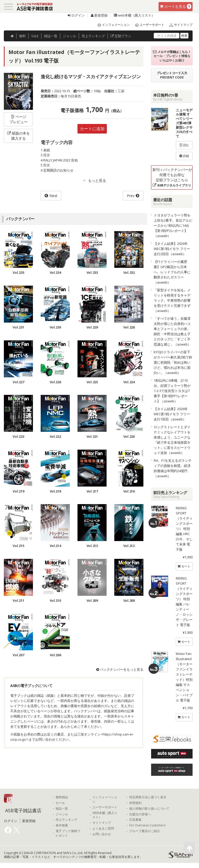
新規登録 (99, 15)
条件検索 (62, 825)
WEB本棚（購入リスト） (105, 815)
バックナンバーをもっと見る (120, 669)
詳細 (184, 156)
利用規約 (135, 803)
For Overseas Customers (147, 825)
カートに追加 (92, 129)
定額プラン (121, 36)
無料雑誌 (62, 797)
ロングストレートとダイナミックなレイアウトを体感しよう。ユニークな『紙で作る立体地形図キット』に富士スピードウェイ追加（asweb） (172, 440)
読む (184, 145)
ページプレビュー (19, 119)
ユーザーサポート (147, 25)
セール (60, 803)
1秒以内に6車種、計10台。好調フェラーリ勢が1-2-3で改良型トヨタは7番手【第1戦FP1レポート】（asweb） (172, 391)
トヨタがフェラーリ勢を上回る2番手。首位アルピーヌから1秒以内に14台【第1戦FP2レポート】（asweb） (173, 225)
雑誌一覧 (62, 809)
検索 (184, 36)
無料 (22, 36)
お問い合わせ (102, 834)
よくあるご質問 (103, 828)
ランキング (93, 36)
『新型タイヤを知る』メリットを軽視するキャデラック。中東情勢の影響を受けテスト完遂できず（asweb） (172, 300)
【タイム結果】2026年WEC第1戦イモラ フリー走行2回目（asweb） (172, 249)
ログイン (76, 15)
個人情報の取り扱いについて (149, 809)
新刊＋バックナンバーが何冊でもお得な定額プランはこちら (172, 177)
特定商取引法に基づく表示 (148, 797)
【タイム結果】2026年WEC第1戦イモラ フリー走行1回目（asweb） (172, 414)
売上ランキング (66, 820)
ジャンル (70, 36)
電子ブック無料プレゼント (68, 833)
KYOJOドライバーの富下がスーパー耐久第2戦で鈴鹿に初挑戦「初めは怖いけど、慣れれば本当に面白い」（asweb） (173, 362)
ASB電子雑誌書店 (23, 810)
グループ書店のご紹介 (145, 831)
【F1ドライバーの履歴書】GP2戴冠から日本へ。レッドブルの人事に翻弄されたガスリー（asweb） (172, 272)
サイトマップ (179, 25)
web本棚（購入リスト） (134, 15)
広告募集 (135, 820)
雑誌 (51, 36)
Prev (131, 196)
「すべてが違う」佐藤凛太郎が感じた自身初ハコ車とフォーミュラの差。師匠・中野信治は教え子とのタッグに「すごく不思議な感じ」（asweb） (172, 331)
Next (53, 196)
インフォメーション (111, 25)
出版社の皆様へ (140, 814)
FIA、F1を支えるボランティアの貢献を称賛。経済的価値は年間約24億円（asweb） (173, 468)
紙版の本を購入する (19, 136)
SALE (35, 36)
